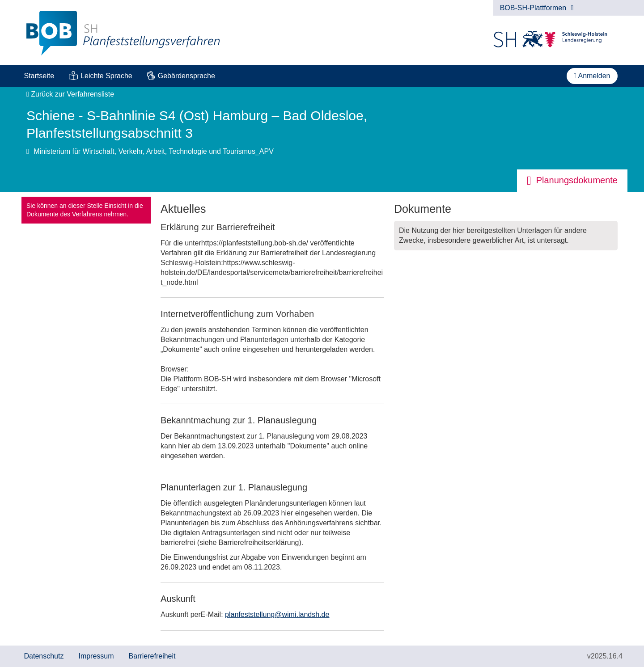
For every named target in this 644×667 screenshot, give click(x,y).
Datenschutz (44, 656)
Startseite (39, 76)
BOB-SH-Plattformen (537, 8)
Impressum (96, 656)
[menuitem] (39, 76)
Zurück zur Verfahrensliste (70, 94)
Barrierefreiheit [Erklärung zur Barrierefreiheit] (152, 656)
